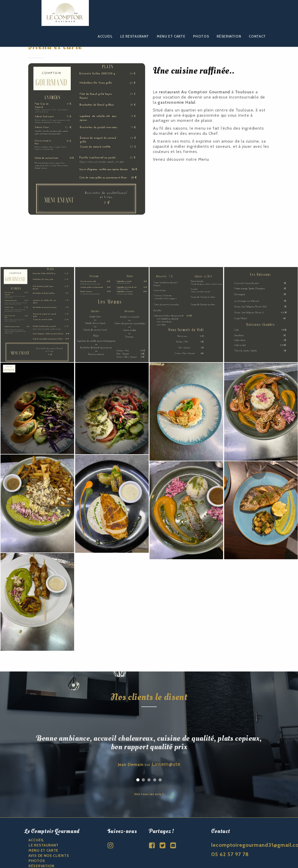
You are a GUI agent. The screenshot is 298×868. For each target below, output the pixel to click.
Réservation (229, 36)
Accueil (105, 36)
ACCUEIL (36, 809)
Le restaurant (134, 36)
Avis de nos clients (49, 824)
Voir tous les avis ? (149, 763)
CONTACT (37, 840)
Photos (201, 36)
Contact (257, 36)
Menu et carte (171, 36)
